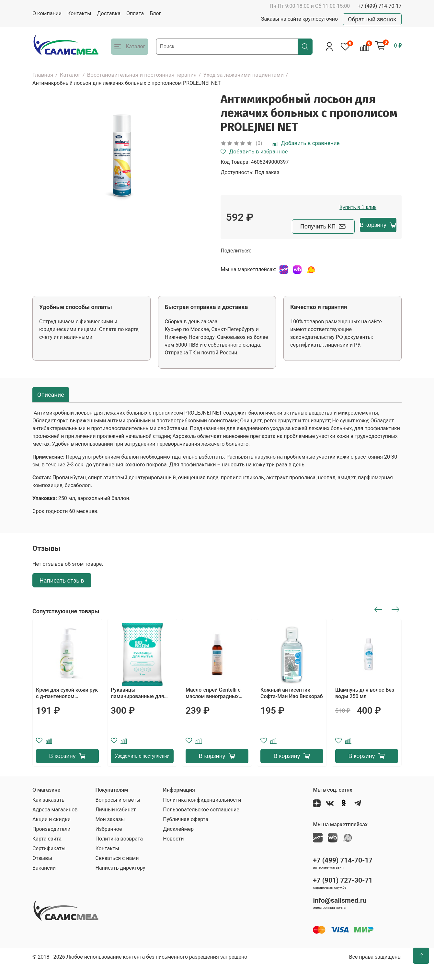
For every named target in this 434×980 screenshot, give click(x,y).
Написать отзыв (62, 595)
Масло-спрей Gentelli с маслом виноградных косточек (213, 707)
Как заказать (48, 814)
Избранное (108, 843)
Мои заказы (110, 834)
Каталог (70, 75)
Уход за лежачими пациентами (243, 75)
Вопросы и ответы (118, 814)
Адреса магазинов (55, 824)
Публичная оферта (186, 834)
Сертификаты (49, 863)
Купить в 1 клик (334, 223)
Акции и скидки (51, 834)
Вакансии (44, 882)
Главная (43, 75)
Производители (51, 843)
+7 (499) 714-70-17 (380, 6)
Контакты (79, 13)
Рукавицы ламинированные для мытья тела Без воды (137, 707)
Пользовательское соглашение (201, 824)
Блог (155, 13)
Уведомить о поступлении (142, 770)
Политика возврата (119, 853)
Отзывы (42, 872)
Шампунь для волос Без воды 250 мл (365, 707)
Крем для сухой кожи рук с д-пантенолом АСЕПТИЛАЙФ (67, 707)
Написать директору (120, 882)
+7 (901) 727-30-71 (343, 894)
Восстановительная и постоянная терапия (142, 75)
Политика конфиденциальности (202, 814)
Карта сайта (47, 853)
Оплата (135, 13)
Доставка (109, 13)
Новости (173, 853)
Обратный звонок (372, 19)
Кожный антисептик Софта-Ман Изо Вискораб (292, 707)
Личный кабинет (115, 824)
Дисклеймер (178, 843)
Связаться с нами (117, 872)
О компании (47, 13)
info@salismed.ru (340, 914)
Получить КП (262, 241)
